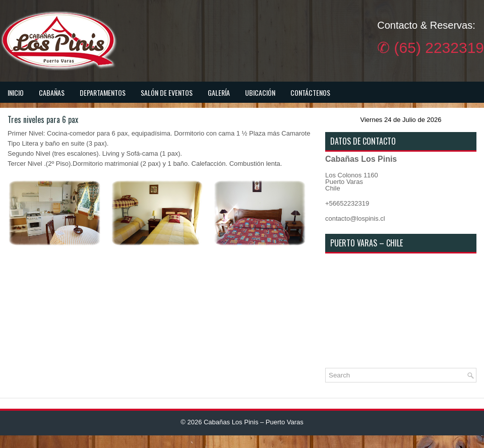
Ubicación (260, 92)
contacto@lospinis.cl (355, 218)
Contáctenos (310, 92)
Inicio (16, 92)
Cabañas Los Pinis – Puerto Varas (254, 422)
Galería (219, 92)
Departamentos (103, 92)
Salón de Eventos (167, 92)
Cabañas (52, 92)
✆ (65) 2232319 (431, 48)
